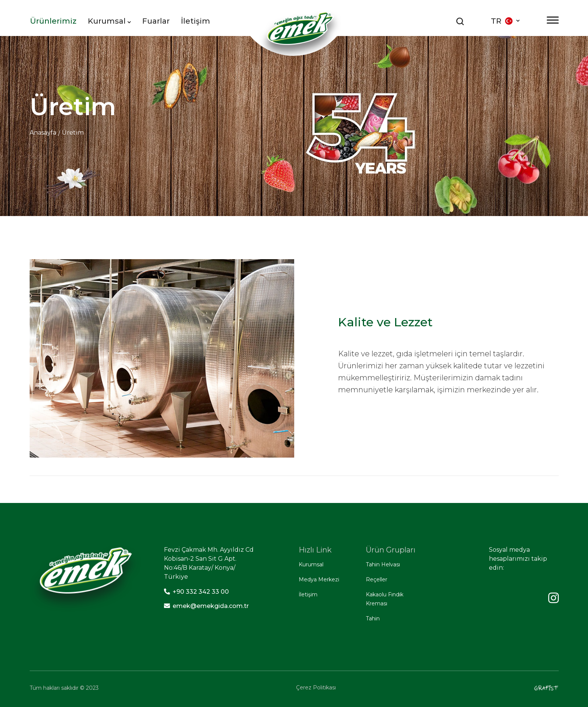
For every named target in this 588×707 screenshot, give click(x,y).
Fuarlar (156, 21)
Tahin (373, 618)
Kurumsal (109, 21)
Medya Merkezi (319, 579)
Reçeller (377, 579)
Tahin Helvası (383, 564)
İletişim (195, 21)
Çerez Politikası (316, 687)
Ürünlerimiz (53, 21)
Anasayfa (43, 133)
